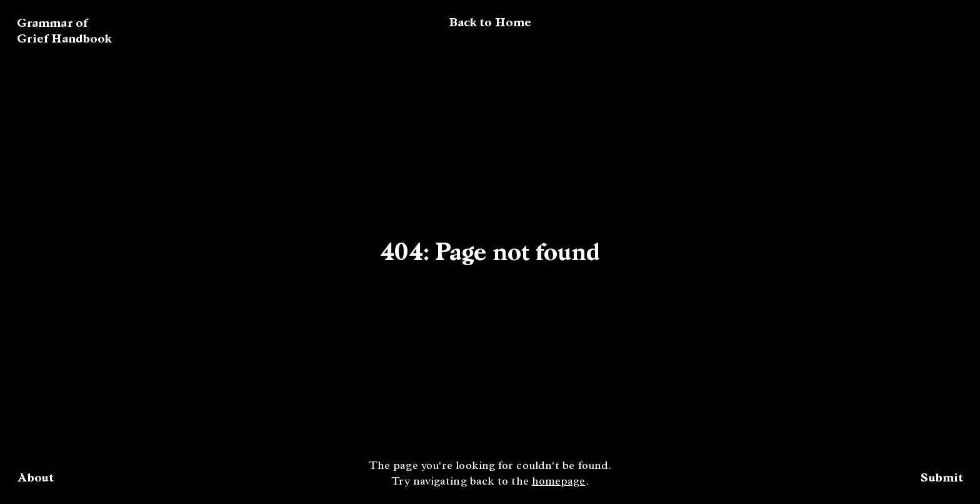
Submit (942, 477)
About (35, 477)
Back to (490, 23)
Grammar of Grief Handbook (64, 31)
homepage (559, 482)
